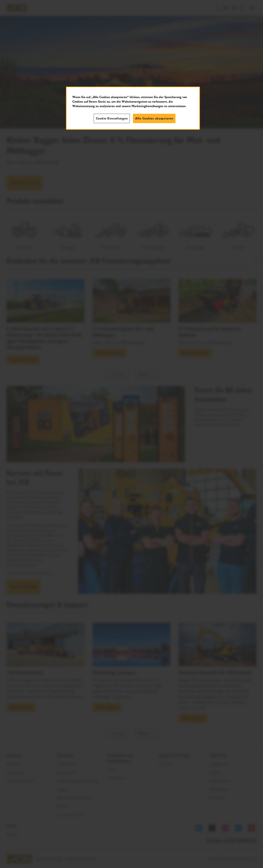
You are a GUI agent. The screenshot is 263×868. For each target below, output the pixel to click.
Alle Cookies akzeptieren (154, 118)
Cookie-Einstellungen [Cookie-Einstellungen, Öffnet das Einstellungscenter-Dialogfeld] (112, 118)
